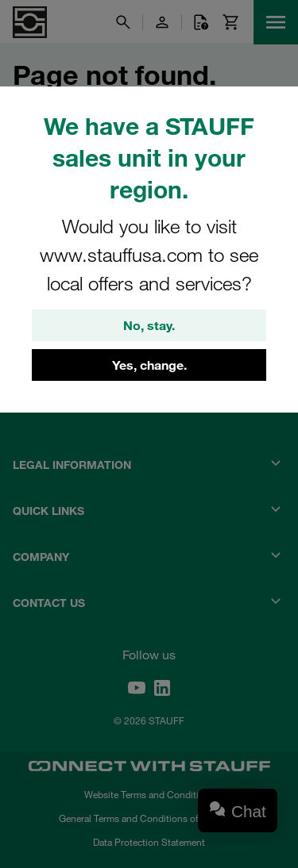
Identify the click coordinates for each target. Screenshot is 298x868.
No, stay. (149, 325)
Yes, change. (149, 365)
